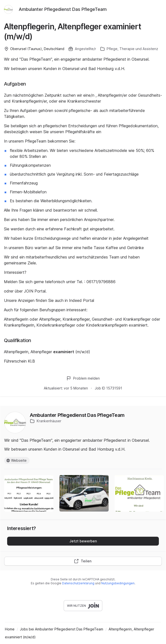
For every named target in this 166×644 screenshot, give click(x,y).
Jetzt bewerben (83, 541)
